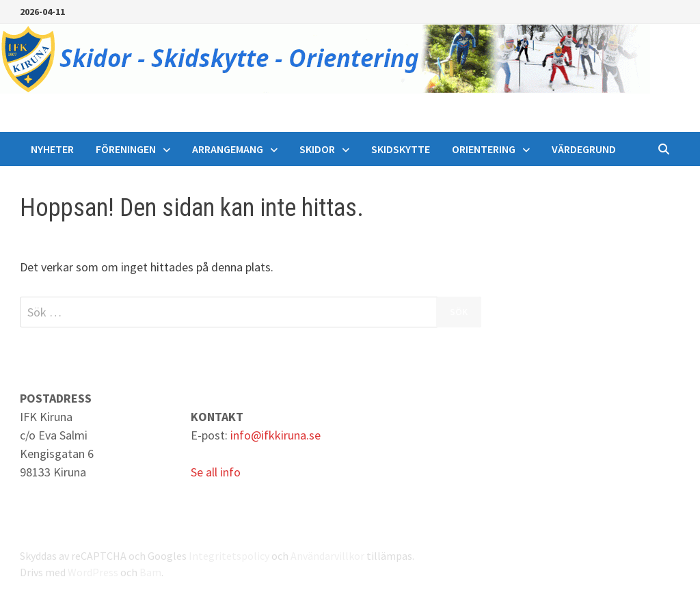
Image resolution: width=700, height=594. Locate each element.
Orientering (484, 149)
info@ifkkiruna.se (275, 435)
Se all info (216, 472)
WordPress (93, 572)
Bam (150, 572)
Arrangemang (228, 149)
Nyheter (52, 149)
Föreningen (126, 149)
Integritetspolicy (229, 556)
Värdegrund (584, 149)
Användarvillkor (327, 556)
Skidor (317, 149)
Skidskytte (401, 149)
